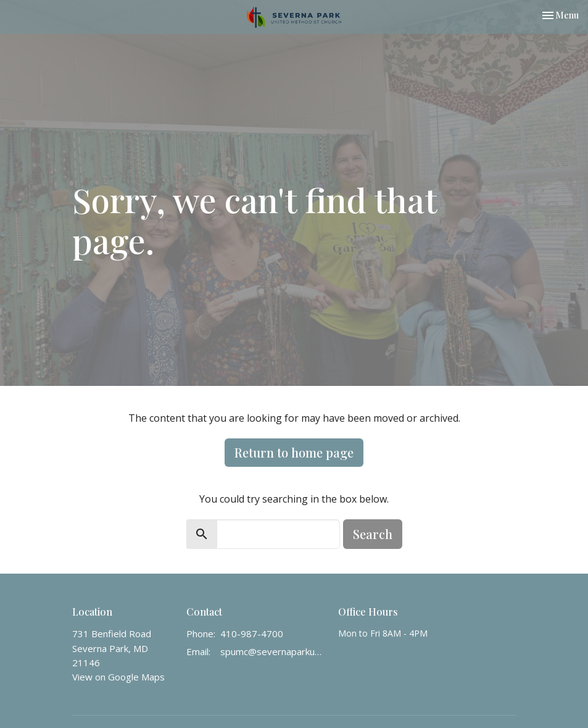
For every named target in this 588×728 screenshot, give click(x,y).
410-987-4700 (252, 634)
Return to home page (294, 452)
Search (373, 534)
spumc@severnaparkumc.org (273, 651)
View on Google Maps (118, 677)
